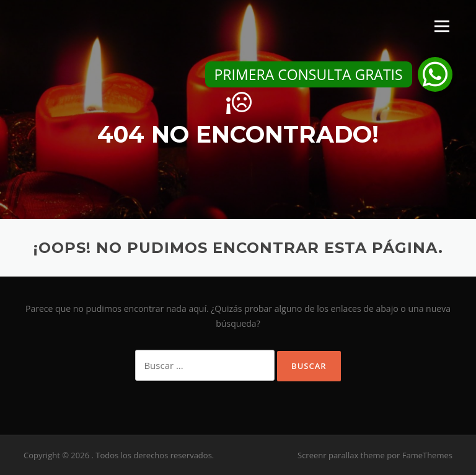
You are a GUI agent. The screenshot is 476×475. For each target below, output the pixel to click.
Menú (442, 26)
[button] (435, 74)
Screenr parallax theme (341, 455)
